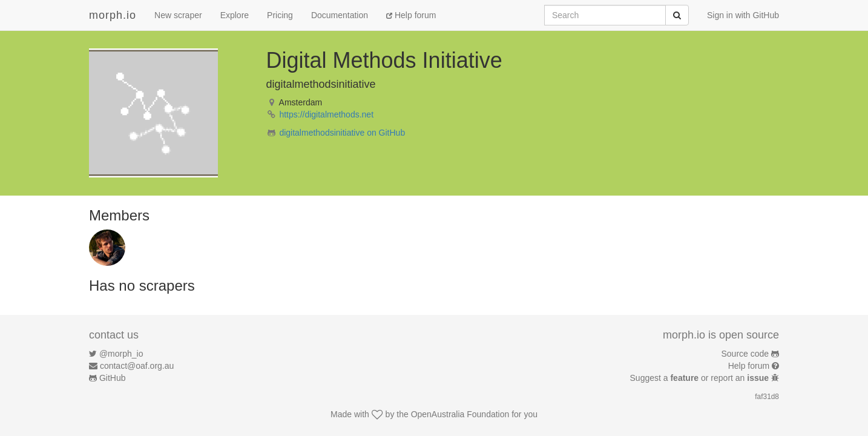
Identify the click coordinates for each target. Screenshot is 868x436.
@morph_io (121, 354)
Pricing (280, 15)
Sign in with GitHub (743, 15)
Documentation (340, 15)
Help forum (411, 15)
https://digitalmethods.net (326, 114)
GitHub (113, 378)
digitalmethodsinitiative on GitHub (342, 133)
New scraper (178, 15)
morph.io (113, 15)
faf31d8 (767, 397)
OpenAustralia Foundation (460, 414)
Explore (235, 15)
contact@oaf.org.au (137, 366)
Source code (745, 354)
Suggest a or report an (701, 378)
